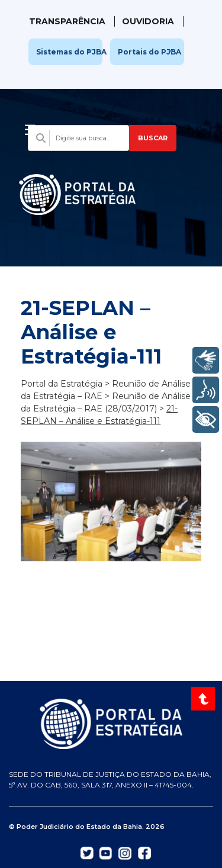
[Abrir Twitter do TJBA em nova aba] (87, 852)
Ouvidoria (148, 21)
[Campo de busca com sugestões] (78, 138)
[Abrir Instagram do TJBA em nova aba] (125, 853)
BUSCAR (153, 138)
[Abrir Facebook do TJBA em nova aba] (144, 852)
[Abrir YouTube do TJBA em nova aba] (106, 852)
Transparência (67, 21)
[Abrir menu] (30, 127)
